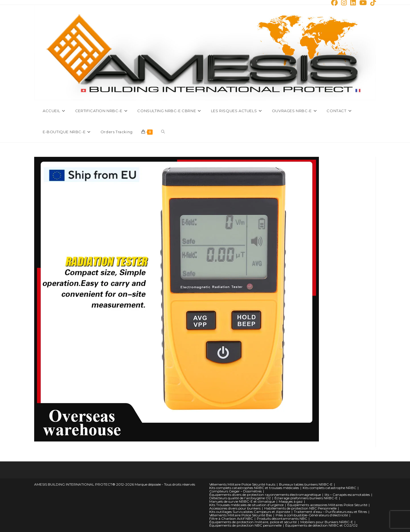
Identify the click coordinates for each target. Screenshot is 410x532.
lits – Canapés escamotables (347, 495)
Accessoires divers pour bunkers (235, 508)
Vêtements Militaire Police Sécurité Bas (241, 515)
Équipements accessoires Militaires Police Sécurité (327, 505)
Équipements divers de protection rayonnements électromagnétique (265, 495)
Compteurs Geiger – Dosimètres (235, 491)
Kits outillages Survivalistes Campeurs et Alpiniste (250, 512)
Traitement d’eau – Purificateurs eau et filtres (330, 512)
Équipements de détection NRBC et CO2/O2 (321, 525)
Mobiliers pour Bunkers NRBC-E (327, 522)
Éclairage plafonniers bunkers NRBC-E (306, 498)
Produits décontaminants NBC (282, 518)
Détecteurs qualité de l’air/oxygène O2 (240, 498)
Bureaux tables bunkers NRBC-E (306, 484)
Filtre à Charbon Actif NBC (231, 518)
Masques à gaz (291, 501)
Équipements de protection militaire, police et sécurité (253, 522)
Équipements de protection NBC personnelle (245, 525)
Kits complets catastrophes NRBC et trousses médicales (254, 488)
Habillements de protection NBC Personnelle (300, 508)
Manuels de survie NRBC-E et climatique (242, 501)
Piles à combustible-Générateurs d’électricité (312, 515)
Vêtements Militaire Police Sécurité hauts (242, 484)
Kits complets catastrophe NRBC (329, 488)
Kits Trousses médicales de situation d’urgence (246, 505)
